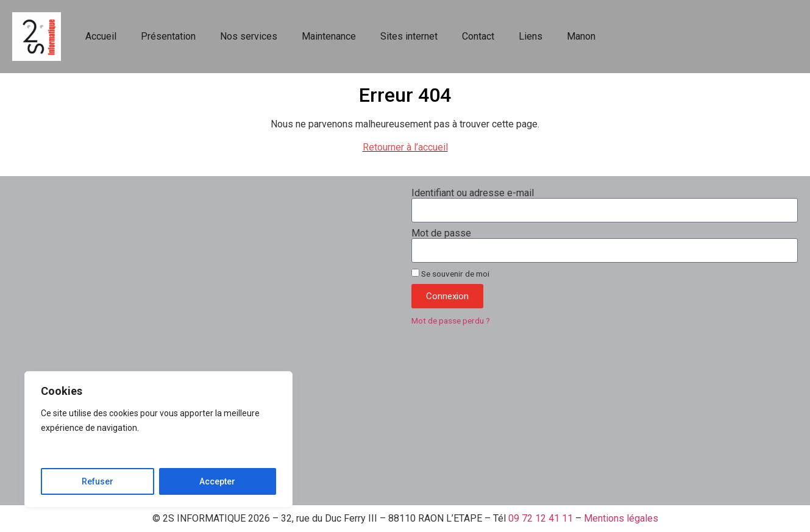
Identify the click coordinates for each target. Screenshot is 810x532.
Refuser (98, 481)
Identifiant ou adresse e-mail (473, 193)
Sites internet (409, 36)
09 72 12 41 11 (541, 518)
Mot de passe (441, 233)
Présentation (168, 36)
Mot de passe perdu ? (451, 321)
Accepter (217, 481)
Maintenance (329, 36)
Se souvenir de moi (450, 274)
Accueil (101, 36)
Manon (581, 36)
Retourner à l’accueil (405, 147)
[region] (158, 439)
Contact (478, 36)
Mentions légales (621, 518)
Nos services (249, 36)
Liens (531, 36)
